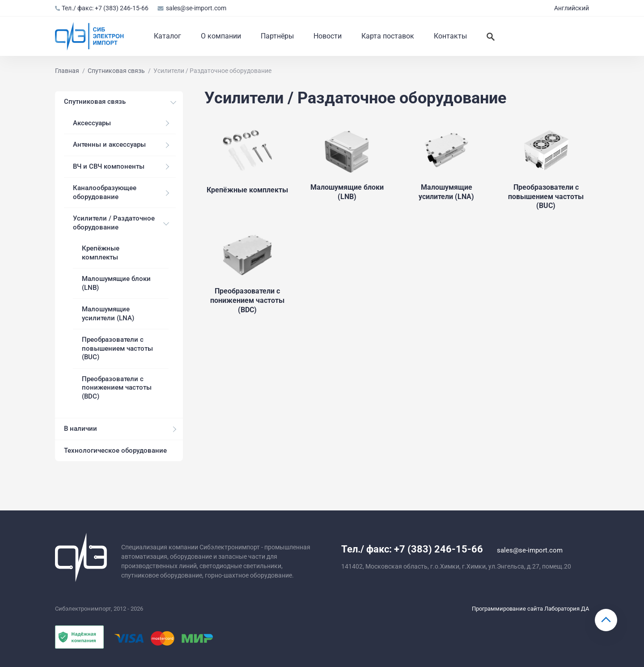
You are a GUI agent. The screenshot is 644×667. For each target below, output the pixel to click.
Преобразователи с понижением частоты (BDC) (117, 388)
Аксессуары (92, 123)
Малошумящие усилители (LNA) (108, 314)
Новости (328, 36)
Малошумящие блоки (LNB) (116, 283)
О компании (221, 36)
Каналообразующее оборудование (105, 192)
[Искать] (491, 36)
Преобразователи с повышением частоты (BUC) (117, 348)
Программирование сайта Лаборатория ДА (530, 609)
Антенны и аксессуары (109, 144)
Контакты (450, 36)
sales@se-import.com (192, 8)
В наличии (80, 429)
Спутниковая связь (95, 102)
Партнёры (277, 36)
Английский (572, 8)
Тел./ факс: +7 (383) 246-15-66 (102, 8)
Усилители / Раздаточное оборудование (114, 223)
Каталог (167, 36)
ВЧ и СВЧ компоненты (109, 166)
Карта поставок (388, 36)
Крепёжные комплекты (101, 253)
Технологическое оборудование (115, 450)
